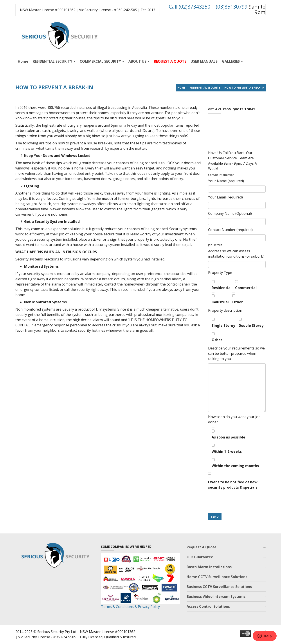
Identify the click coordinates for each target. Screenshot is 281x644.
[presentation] (241, 502)
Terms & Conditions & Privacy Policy (130, 607)
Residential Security (205, 88)
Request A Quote (202, 547)
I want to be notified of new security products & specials (233, 481)
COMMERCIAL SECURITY (102, 61)
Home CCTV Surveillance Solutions (217, 577)
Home (23, 61)
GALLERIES (232, 61)
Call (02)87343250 (190, 7)
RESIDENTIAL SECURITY (54, 61)
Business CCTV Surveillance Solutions (219, 587)
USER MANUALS (204, 61)
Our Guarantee (200, 557)
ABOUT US (139, 61)
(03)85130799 (232, 7)
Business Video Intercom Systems (216, 597)
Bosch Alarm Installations (209, 567)
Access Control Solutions (208, 606)
